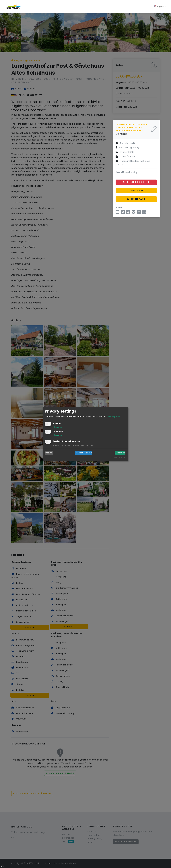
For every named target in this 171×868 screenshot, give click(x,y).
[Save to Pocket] (133, 213)
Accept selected (84, 453)
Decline (49, 453)
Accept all (120, 453)
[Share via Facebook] (128, 213)
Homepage (136, 199)
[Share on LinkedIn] (144, 213)
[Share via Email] (117, 213)
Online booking (136, 182)
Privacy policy (113, 417)
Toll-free (136, 191)
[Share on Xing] (139, 213)
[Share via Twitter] (123, 213)
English (159, 6)
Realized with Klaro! (118, 458)
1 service (57, 427)
